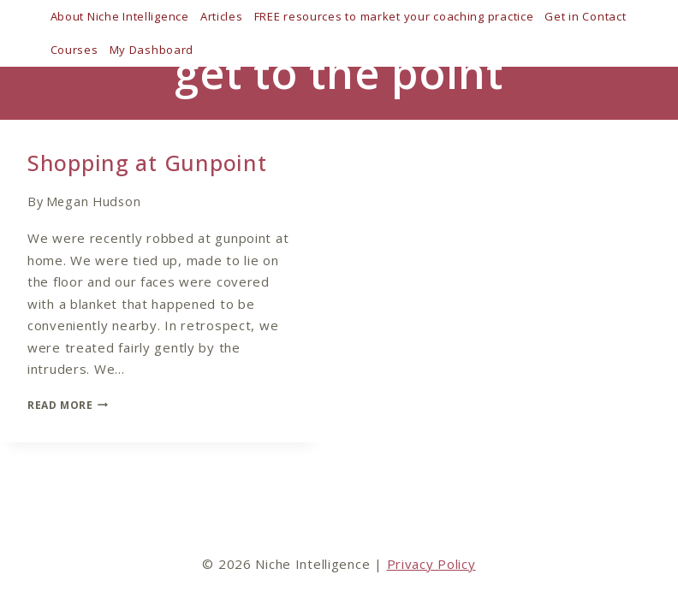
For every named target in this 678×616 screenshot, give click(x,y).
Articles (222, 16)
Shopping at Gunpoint (147, 163)
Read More (68, 405)
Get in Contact (585, 16)
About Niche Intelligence (120, 16)
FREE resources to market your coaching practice (394, 16)
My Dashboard (152, 50)
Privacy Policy (431, 564)
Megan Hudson (94, 201)
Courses (74, 50)
